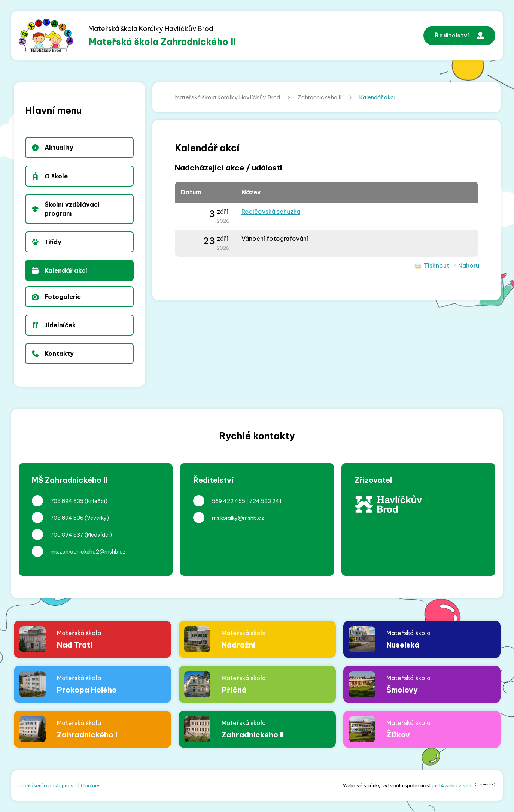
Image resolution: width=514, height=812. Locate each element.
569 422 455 (229, 501)
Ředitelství (459, 36)
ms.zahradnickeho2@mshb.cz (88, 552)
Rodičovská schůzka (271, 212)
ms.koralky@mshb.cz (238, 518)
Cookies (91, 785)
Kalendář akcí (377, 97)
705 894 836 (67, 518)
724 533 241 (265, 501)
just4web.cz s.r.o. (453, 785)
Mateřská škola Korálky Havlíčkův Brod (227, 97)
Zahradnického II (320, 97)
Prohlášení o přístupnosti (48, 785)
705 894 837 (67, 535)
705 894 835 (67, 501)
